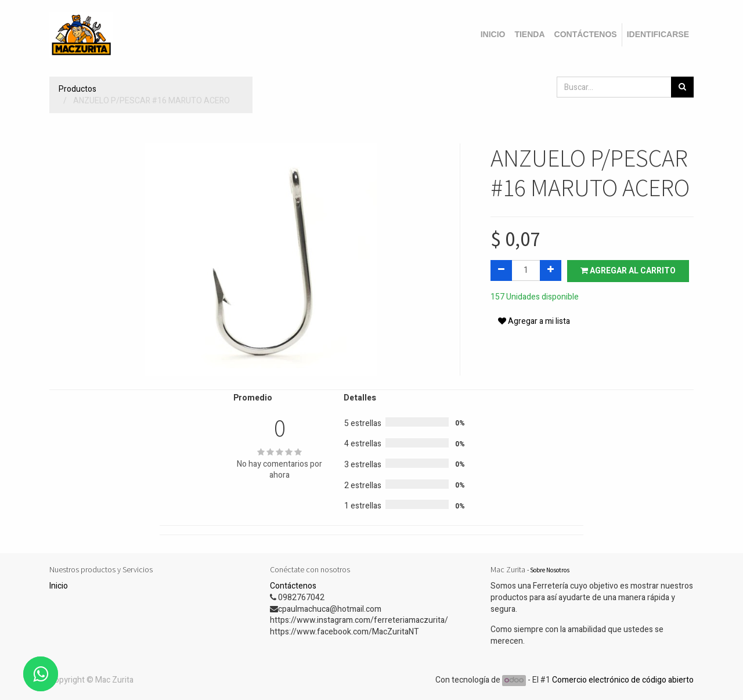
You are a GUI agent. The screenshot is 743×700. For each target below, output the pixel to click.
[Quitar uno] (501, 270)
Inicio (59, 586)
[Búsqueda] (682, 87)
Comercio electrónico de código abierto (623, 680)
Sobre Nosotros (550, 570)
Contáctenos (293, 586)
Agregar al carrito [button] (628, 271)
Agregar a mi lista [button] (534, 321)
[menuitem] (493, 35)
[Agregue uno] (551, 270)
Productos (77, 89)
